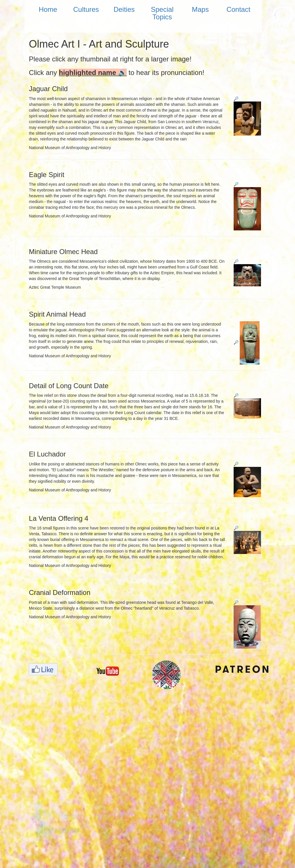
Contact (238, 9)
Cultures (86, 9)
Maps (200, 9)
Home (48, 9)
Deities (124, 9)
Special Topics (162, 13)
